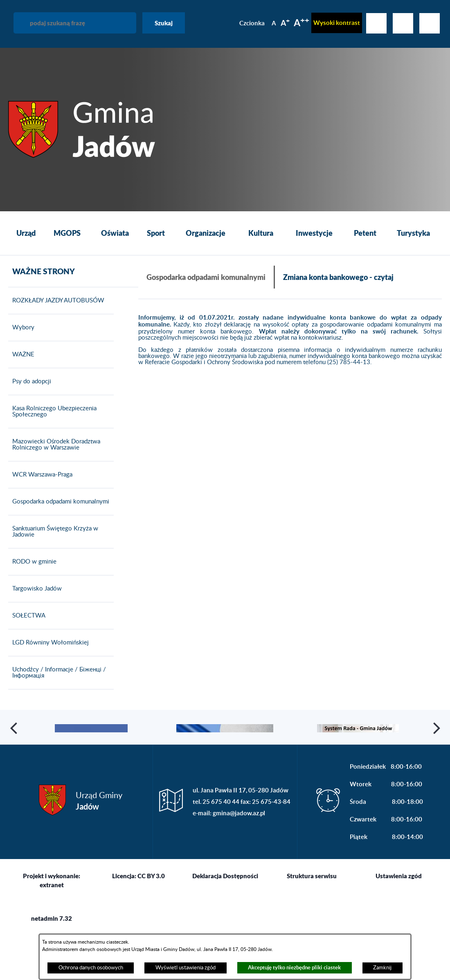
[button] (14, 745)
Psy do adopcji (30, 382)
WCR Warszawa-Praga (40, 475)
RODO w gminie (32, 562)
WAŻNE (21, 355)
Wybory (21, 328)
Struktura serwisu (312, 912)
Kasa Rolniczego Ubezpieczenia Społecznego (52, 412)
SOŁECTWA (27, 616)
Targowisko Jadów (35, 589)
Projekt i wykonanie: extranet (52, 916)
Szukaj (164, 23)
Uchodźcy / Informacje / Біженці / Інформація (57, 673)
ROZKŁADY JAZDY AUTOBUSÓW (56, 301)
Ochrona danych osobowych (91, 968)
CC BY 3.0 (151, 912)
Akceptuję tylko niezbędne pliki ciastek (294, 968)
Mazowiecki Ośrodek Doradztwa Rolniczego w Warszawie (54, 445)
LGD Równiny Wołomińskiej (48, 643)
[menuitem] (26, 233)
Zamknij (382, 968)
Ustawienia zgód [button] (399, 912)
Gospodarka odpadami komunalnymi (59, 502)
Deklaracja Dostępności (225, 912)
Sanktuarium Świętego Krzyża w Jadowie (53, 532)
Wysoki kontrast (337, 23)
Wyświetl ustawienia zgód (186, 968)
